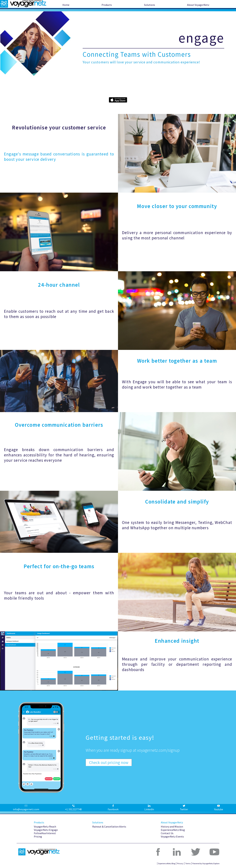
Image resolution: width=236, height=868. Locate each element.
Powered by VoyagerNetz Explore (206, 863)
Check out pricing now (109, 762)
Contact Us (167, 833)
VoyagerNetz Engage (46, 830)
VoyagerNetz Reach (45, 827)
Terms (188, 863)
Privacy (180, 863)
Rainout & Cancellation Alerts (109, 827)
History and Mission (172, 827)
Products (107, 5)
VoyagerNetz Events (172, 836)
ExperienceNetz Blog (173, 830)
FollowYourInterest (45, 833)
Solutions (150, 5)
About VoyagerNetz (198, 5)
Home (66, 5)
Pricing (38, 836)
